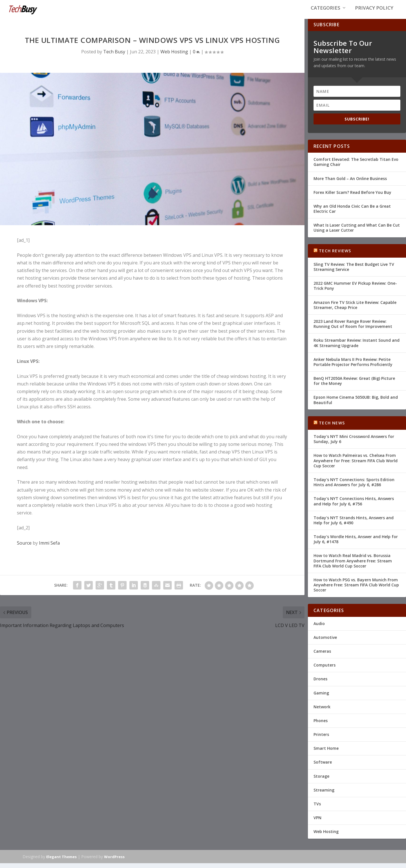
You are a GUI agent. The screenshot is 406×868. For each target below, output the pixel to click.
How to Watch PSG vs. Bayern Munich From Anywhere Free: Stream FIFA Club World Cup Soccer (356, 589)
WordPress (114, 862)
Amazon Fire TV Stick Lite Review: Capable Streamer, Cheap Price (355, 309)
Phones (321, 725)
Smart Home (326, 753)
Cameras (322, 656)
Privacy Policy (374, 12)
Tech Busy (114, 56)
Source (24, 548)
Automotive (325, 642)
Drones (320, 684)
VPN (317, 822)
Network (322, 711)
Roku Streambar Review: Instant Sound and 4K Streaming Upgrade (357, 348)
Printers (321, 739)
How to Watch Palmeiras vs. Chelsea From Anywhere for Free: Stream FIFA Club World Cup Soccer (356, 465)
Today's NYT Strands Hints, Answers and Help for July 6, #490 (354, 525)
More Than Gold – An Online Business (350, 183)
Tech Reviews (335, 255)
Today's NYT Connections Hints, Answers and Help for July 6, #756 (354, 506)
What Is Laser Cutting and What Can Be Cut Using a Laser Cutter (357, 232)
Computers (325, 670)
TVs (317, 808)
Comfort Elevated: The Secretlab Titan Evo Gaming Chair (356, 167)
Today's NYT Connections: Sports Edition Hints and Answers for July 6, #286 (354, 487)
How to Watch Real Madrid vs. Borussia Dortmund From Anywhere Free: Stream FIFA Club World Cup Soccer (353, 565)
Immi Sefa (49, 548)
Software (323, 767)
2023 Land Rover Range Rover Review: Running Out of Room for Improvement (353, 328)
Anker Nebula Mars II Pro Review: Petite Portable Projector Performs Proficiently (353, 366)
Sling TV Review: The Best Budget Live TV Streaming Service (354, 271)
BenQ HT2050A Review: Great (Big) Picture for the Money (354, 385)
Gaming (321, 697)
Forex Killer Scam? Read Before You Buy (352, 197)
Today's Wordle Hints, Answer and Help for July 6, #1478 (356, 544)
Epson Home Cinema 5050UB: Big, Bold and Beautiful (356, 405)
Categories (326, 12)
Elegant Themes (61, 862)
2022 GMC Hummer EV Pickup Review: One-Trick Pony (355, 291)
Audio (319, 628)
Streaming (324, 794)
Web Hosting (174, 56)
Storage (321, 781)
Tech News (332, 427)
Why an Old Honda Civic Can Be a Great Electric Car (352, 213)
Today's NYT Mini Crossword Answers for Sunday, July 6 (354, 443)
